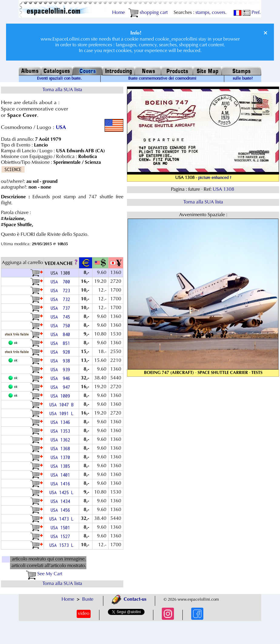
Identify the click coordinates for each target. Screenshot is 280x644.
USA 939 (62, 370)
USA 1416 (62, 484)
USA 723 (62, 291)
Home (118, 13)
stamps (202, 13)
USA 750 (62, 326)
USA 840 (62, 334)
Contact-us (129, 599)
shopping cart (148, 13)
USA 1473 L (62, 519)
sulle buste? (243, 79)
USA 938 (62, 361)
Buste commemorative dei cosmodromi (162, 79)
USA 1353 (62, 431)
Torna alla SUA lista (62, 90)
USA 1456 (62, 510)
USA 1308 (224, 190)
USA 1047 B (62, 405)
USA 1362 (62, 440)
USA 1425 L (62, 492)
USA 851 (62, 343)
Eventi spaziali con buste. (59, 79)
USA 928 (62, 352)
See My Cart (44, 574)
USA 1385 (62, 466)
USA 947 (62, 387)
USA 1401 (62, 475)
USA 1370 (62, 457)
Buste (88, 599)
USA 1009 (62, 396)
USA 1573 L (62, 545)
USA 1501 (62, 528)
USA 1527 (62, 536)
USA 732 (62, 299)
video (84, 614)
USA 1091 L (62, 413)
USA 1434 (62, 501)
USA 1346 (62, 422)
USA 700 (62, 282)
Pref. (252, 13)
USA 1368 (62, 449)
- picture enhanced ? (213, 178)
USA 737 (62, 308)
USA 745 (62, 317)
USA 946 (62, 378)
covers (218, 13)
